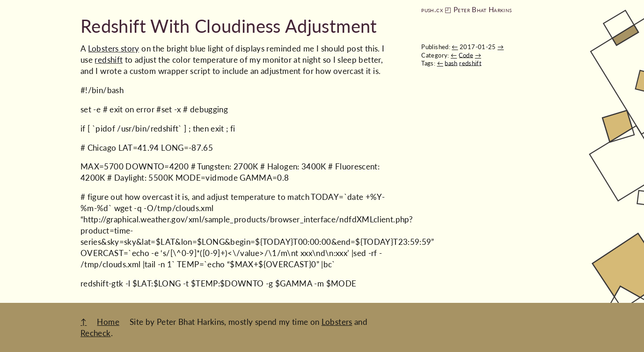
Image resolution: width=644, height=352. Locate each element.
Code (466, 55)
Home (108, 322)
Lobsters (337, 322)
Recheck (96, 333)
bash (451, 63)
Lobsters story (114, 48)
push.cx (432, 10)
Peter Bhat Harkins (483, 10)
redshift (470, 63)
